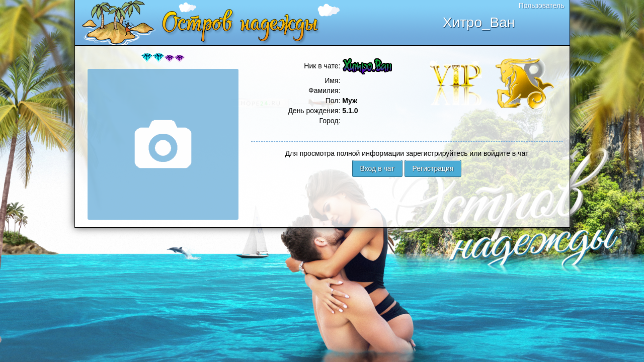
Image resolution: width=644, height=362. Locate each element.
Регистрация (433, 168)
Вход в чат (377, 168)
